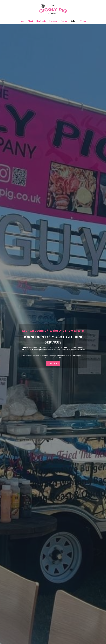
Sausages (53, 21)
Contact (83, 21)
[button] (53, 363)
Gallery (74, 21)
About (30, 21)
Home (22, 21)
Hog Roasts (41, 21)
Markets (64, 21)
